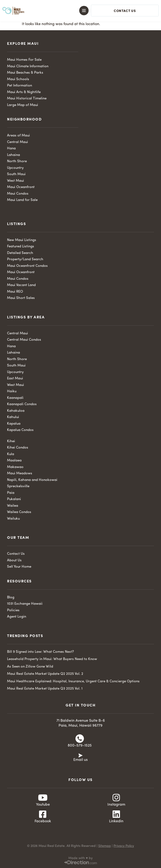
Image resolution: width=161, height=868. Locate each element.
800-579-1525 (80, 746)
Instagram (116, 805)
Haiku (12, 391)
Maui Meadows (20, 474)
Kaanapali (15, 398)
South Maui (16, 174)
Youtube (43, 805)
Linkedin (116, 821)
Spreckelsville (18, 486)
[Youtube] (43, 798)
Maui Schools (18, 79)
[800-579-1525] (80, 739)
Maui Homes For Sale (24, 60)
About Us (14, 560)
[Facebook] (43, 814)
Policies (13, 610)
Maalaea (14, 461)
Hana (11, 149)
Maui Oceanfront (21, 187)
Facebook (43, 821)
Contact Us (16, 554)
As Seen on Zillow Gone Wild (30, 667)
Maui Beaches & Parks (25, 73)
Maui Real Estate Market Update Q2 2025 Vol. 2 (45, 674)
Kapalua (14, 424)
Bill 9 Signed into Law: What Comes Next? (40, 652)
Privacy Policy (124, 846)
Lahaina (14, 155)
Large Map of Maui (23, 105)
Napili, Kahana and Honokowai (32, 480)
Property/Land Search (25, 259)
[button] (77, 11)
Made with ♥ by (80, 858)
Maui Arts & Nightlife (24, 92)
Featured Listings (21, 247)
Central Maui (18, 142)
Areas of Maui (18, 136)
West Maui (16, 181)
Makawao (15, 467)
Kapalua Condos (20, 430)
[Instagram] (116, 798)
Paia (11, 493)
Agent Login (17, 617)
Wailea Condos (19, 512)
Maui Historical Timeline (27, 99)
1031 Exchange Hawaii (25, 604)
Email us (80, 760)
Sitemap (105, 846)
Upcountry (15, 168)
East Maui (15, 379)
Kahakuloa (16, 411)
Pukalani (14, 499)
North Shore (17, 161)
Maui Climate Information (28, 66)
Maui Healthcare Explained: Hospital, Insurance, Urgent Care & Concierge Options (73, 681)
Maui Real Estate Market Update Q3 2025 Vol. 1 (45, 689)
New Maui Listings (22, 240)
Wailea (13, 506)
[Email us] (81, 755)
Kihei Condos (18, 448)
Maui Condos (18, 194)
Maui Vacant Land (21, 285)
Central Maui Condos (24, 340)
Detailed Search (20, 253)
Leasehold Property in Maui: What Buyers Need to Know (52, 659)
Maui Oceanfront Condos (27, 266)
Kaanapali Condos (22, 404)
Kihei (11, 441)
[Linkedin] (116, 814)
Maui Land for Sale (22, 200)
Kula (11, 454)
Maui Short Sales (21, 298)
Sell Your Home (19, 567)
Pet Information (20, 86)
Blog (11, 598)
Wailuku (13, 519)
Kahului (13, 417)
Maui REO (15, 292)
